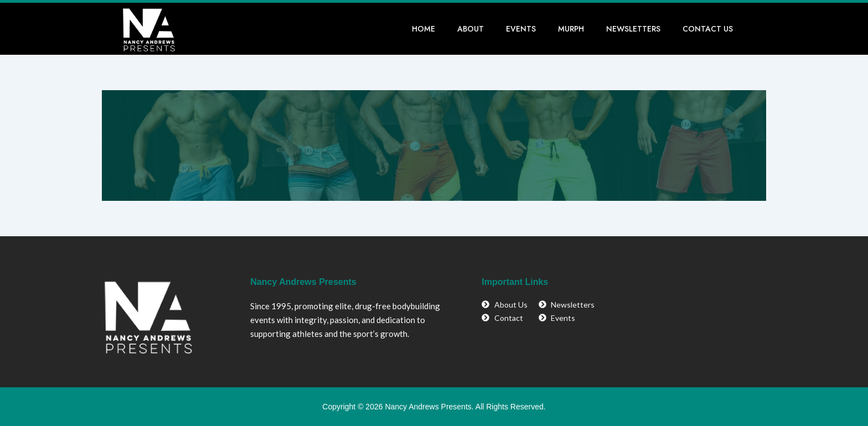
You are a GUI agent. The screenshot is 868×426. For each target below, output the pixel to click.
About (471, 29)
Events (521, 29)
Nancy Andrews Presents (303, 282)
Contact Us (708, 29)
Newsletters (633, 29)
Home (423, 29)
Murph (571, 29)
